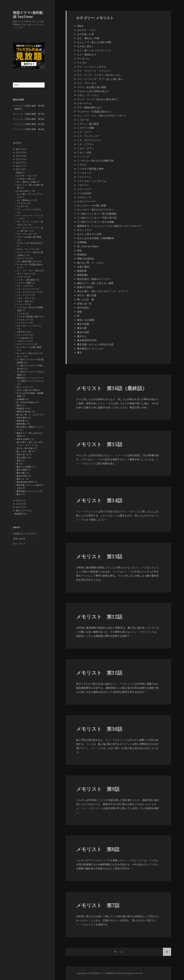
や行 (18, 500)
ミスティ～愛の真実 (26, 280)
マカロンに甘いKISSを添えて (30, 243)
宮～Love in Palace (26, 402)
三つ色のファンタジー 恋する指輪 (96, 222)
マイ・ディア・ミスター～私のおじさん (99, 75)
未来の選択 (22, 418)
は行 (18, 166)
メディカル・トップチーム (29, 326)
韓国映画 (19, 514)
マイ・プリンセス (25, 234)
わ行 (18, 507)
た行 (18, 159)
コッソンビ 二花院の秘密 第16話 (29, 119)
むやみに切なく (24, 191)
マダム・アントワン (26, 249)
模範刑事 (21, 421)
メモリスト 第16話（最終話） (112, 388)
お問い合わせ (19, 539)
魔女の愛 (21, 473)
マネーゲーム (23, 258)
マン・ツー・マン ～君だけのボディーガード (102, 116)
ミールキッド (23, 320)
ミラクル (21, 313)
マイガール (22, 203)
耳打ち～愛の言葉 (25, 448)
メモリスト (22, 332)
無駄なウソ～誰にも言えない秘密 (95, 283)
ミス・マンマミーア (26, 289)
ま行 (18, 169)
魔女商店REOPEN (25, 482)
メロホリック (23, 341)
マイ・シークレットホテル (29, 209)
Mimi (19, 173)
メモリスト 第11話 (99, 673)
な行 (18, 162)
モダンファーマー (25, 344)
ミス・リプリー (24, 295)
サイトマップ (19, 544)
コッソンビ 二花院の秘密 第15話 (29, 124)
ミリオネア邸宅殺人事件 (28, 317)
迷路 (19, 461)
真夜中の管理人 (24, 439)
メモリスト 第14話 (99, 500)
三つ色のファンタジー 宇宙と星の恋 (97, 218)
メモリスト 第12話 (99, 617)
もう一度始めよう (25, 200)
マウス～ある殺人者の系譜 (29, 237)
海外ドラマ (21, 511)
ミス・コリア (23, 286)
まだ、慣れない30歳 (26, 182)
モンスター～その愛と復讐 (29, 347)
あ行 (18, 149)
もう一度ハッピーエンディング (94, 50)
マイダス (21, 206)
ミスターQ (21, 277)
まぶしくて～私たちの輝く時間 (94, 42)
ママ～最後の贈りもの (27, 261)
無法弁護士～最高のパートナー (94, 279)
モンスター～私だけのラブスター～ (96, 210)
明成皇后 (21, 408)
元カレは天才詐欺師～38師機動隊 (95, 238)
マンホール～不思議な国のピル (94, 112)
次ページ (167, 952)
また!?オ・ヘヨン (25, 176)
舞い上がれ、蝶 (24, 451)
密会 (19, 405)
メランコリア (23, 335)
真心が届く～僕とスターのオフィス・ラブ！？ (103, 291)
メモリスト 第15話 (99, 444)
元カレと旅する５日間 (27, 390)
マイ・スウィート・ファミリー (94, 71)
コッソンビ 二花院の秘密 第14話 (29, 129)
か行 (18, 152)
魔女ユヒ (21, 479)
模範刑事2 (21, 424)
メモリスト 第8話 (98, 849)
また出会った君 (24, 179)
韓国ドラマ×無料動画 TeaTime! (28, 15)
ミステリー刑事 (24, 283)
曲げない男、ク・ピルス (28, 415)
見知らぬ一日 (23, 454)
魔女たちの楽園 (24, 467)
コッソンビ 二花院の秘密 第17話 (29, 114)
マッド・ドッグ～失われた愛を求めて (98, 99)
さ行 (18, 156)
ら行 (18, 504)
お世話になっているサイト (25, 534)
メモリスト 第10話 (99, 729)
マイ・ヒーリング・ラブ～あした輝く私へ (100, 79)
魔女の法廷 (22, 476)
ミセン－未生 (23, 301)
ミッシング (22, 304)
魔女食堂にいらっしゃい (28, 491)
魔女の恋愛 (22, 470)
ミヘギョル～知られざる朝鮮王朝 (95, 161)
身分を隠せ (22, 457)
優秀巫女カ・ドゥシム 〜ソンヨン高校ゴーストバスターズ (109, 226)
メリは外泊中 (23, 338)
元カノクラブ (23, 387)
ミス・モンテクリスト (27, 292)
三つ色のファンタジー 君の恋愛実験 (97, 214)
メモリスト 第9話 (98, 789)
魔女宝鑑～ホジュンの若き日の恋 (95, 344)
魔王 (19, 494)
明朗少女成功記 (24, 412)
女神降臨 (21, 399)
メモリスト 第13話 (99, 556)
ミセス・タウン (24, 298)
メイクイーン (23, 323)
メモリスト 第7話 (98, 905)
